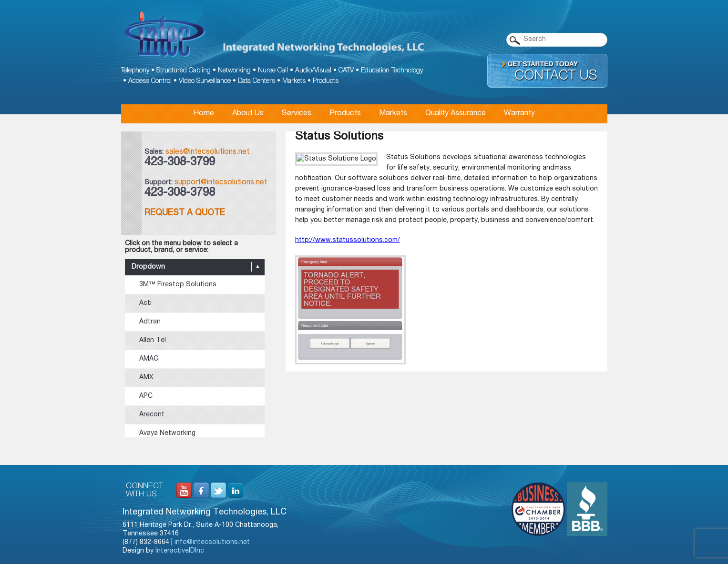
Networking (234, 71)
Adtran (150, 322)
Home (204, 114)
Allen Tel (153, 341)
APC (146, 396)
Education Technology (392, 71)
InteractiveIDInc (180, 551)
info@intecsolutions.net (212, 543)
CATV (346, 71)
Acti (145, 303)
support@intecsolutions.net (221, 183)
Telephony (135, 71)
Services (297, 114)
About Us (248, 114)
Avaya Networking (167, 433)
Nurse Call (273, 71)
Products (326, 81)
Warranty (519, 114)
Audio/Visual (313, 71)
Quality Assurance (456, 114)
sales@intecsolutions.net (207, 152)
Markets (294, 81)
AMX (146, 378)
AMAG (149, 359)
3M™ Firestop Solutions (178, 285)
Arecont (152, 415)
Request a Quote (185, 213)
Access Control (150, 81)
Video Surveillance (205, 81)
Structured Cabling (184, 71)
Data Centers (256, 81)
